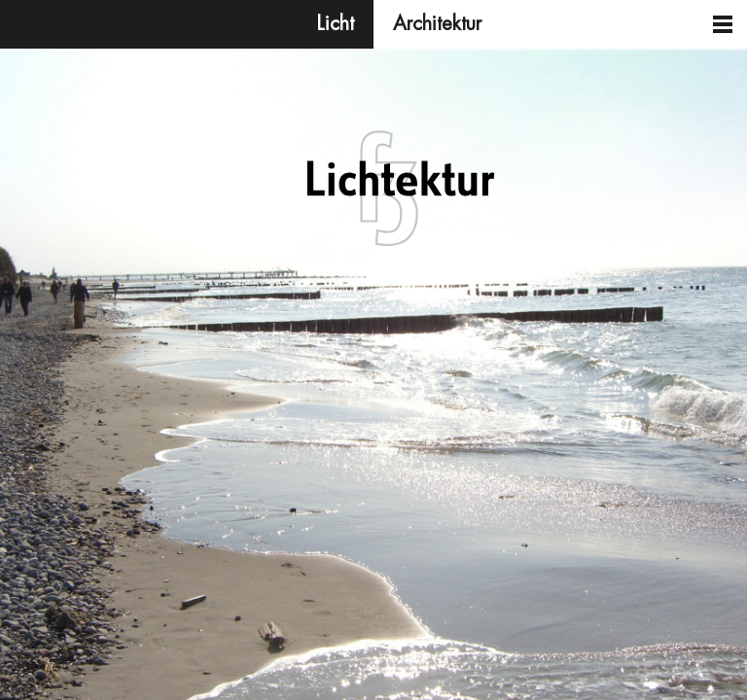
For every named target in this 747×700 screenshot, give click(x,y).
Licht (336, 24)
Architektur (437, 24)
